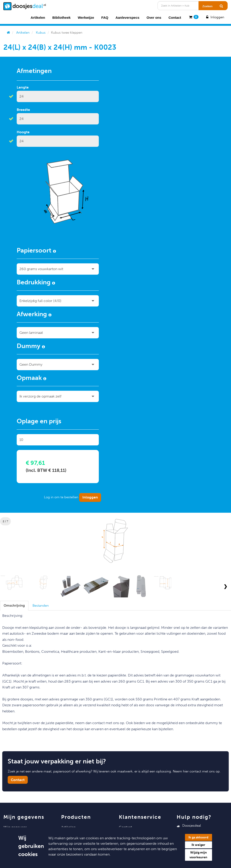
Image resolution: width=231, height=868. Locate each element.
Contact (175, 18)
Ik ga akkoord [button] (198, 837)
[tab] (14, 606)
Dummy (31, 347)
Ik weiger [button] (198, 845)
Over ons (154, 18)
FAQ (105, 18)
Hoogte (23, 132)
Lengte (23, 87)
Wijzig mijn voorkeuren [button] (198, 855)
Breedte (23, 110)
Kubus (41, 33)
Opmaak (31, 379)
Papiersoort (36, 251)
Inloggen (215, 17)
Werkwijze (86, 18)
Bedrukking (36, 283)
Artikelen (38, 18)
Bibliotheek (61, 18)
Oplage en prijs (39, 422)
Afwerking (34, 315)
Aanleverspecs (127, 18)
